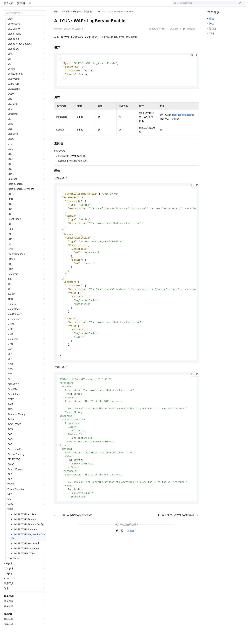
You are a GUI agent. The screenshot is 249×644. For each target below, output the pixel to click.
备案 (211, 5)
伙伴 (91, 5)
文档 (204, 5)
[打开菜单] (5, 5)
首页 (56, 22)
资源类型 (88, 22)
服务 (99, 5)
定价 (72, 5)
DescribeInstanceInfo (183, 127)
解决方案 (54, 5)
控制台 (219, 5)
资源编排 (22, 14)
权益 (64, 5)
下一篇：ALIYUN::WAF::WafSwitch (178, 540)
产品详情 (174, 40)
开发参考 (77, 22)
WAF (98, 22)
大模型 (34, 5)
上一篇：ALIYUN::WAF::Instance (73, 540)
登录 (239, 5)
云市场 (81, 5)
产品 (43, 5)
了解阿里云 (110, 5)
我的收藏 (191, 40)
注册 (227, 5)
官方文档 (9, 14)
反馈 (131, 556)
